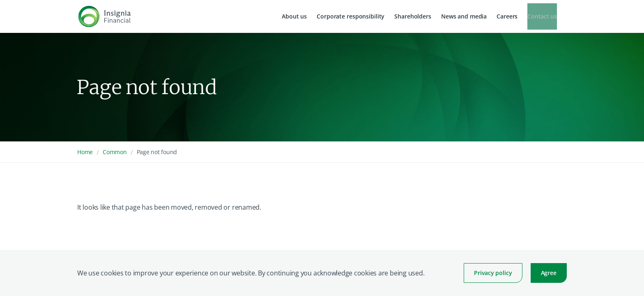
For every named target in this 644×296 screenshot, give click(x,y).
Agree (549, 273)
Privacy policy (493, 273)
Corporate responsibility (351, 16)
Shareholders (413, 16)
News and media (464, 16)
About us (294, 16)
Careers (507, 16)
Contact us (542, 16)
